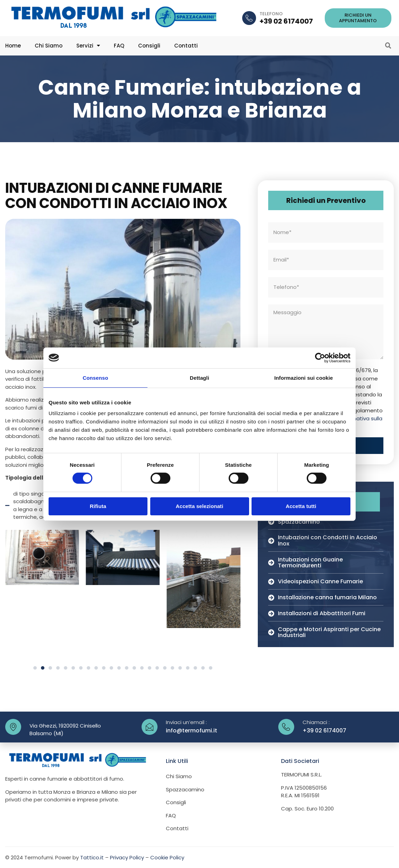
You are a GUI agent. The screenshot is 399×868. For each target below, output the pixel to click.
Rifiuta (98, 506)
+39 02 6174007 (286, 21)
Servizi (88, 45)
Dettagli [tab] (199, 377)
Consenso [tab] (95, 377)
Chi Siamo (49, 45)
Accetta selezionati (200, 506)
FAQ (119, 45)
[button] (358, 18)
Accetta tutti (301, 506)
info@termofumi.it (192, 730)
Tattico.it (92, 857)
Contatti (186, 45)
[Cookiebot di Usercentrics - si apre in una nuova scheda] (320, 358)
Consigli (149, 45)
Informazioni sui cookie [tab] (304, 377)
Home (13, 45)
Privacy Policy (127, 857)
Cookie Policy (167, 857)
